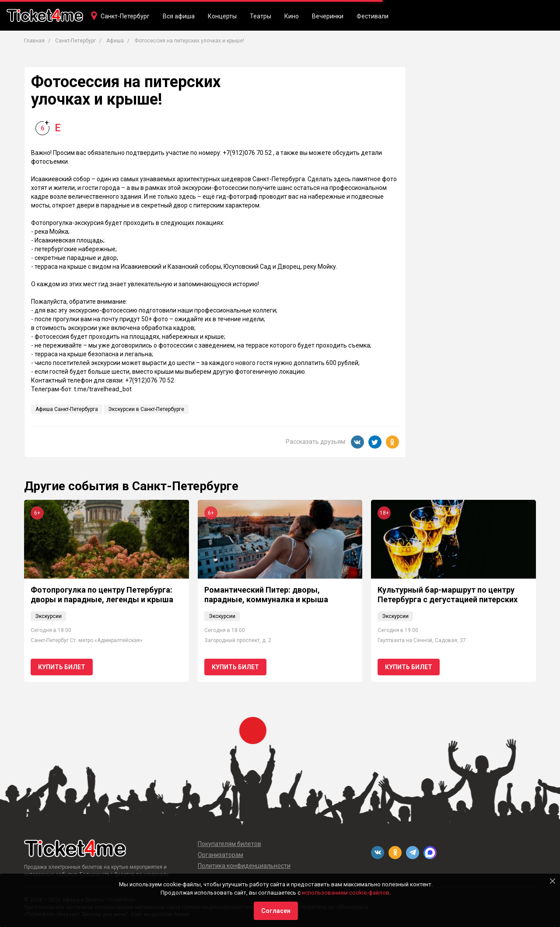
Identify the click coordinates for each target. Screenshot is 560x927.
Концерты (222, 16)
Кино (292, 16)
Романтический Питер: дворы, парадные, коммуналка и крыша (266, 595)
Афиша (115, 41)
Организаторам (220, 855)
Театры (261, 16)
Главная (34, 41)
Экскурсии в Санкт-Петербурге (146, 409)
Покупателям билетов (229, 844)
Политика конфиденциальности (244, 866)
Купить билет (62, 667)
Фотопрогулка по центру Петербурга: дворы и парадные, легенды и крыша (102, 595)
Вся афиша (179, 16)
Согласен (276, 911)
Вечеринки (328, 16)
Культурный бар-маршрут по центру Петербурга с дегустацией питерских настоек (448, 599)
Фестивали (373, 16)
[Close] (553, 881)
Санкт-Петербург (125, 16)
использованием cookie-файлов (346, 893)
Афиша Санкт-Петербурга (67, 409)
